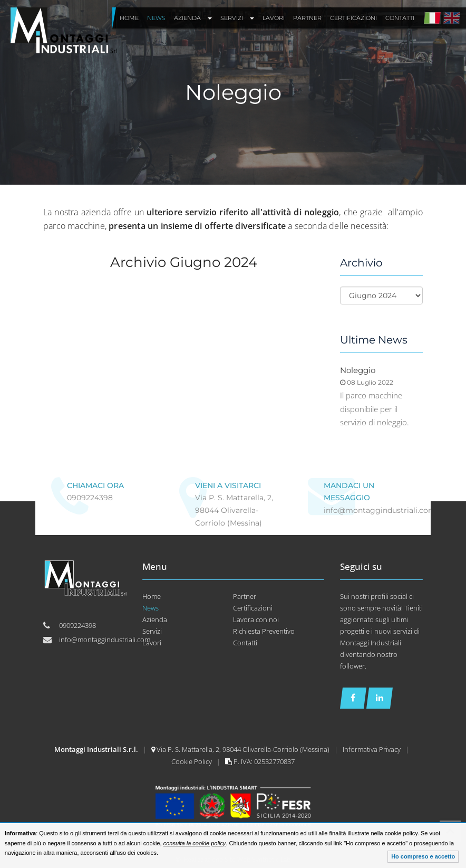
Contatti (245, 643)
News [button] (156, 18)
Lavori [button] (274, 18)
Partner (245, 596)
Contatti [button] (400, 18)
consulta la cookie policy (195, 843)
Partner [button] (307, 18)
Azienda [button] (193, 18)
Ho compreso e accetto (423, 856)
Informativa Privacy (372, 749)
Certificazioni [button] (353, 18)
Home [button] (129, 18)
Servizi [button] (237, 18)
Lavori (152, 643)
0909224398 (90, 498)
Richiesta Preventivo (264, 631)
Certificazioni (253, 608)
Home (152, 596)
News (151, 608)
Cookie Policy (192, 761)
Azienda (155, 619)
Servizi (152, 631)
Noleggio (358, 370)
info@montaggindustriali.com (380, 510)
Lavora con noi (256, 619)
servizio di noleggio (373, 422)
